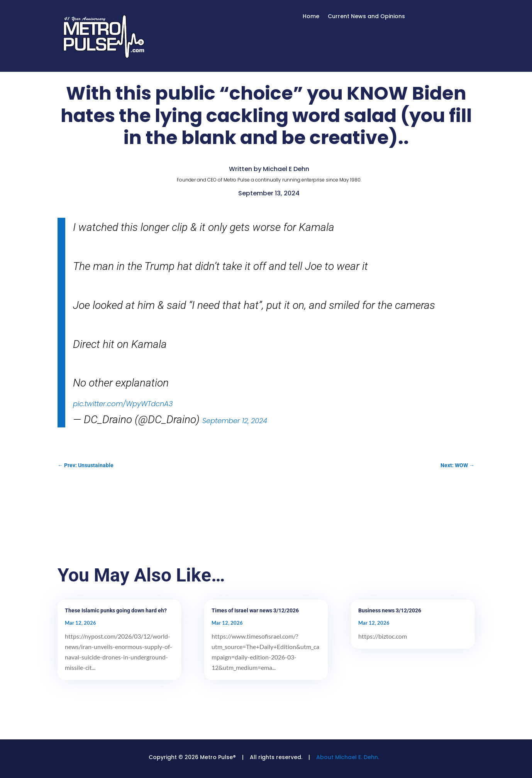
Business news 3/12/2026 (390, 610)
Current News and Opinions (366, 17)
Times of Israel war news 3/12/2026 (255, 610)
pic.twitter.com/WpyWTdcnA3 (123, 404)
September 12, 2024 (235, 421)
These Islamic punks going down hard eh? (116, 610)
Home (311, 17)
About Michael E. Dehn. (348, 757)
